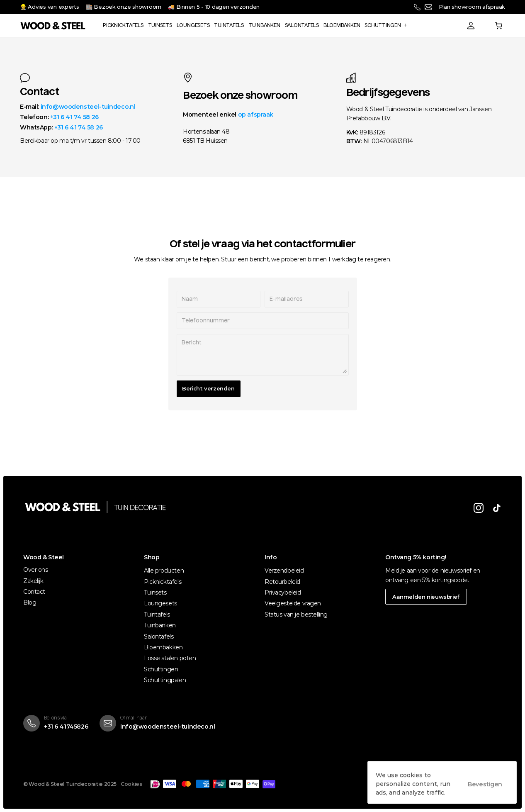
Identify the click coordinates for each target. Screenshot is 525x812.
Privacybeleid (283, 593)
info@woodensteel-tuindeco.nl (88, 107)
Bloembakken (163, 647)
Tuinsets (155, 593)
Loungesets (160, 603)
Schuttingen (161, 669)
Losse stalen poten (170, 658)
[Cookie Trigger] (131, 784)
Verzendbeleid (284, 571)
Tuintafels (157, 614)
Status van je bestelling (296, 614)
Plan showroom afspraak (472, 7)
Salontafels (159, 636)
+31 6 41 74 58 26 (74, 117)
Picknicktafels (163, 582)
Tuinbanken (160, 625)
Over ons (36, 570)
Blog (30, 602)
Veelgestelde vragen (293, 603)
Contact (34, 592)
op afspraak (256, 115)
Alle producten (164, 571)
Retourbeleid (282, 582)
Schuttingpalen (165, 680)
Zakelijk (33, 581)
